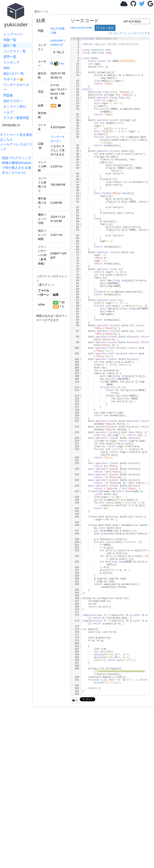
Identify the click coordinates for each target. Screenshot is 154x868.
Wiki (7, 68)
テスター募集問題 (16, 118)
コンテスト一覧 (15, 51)
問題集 (8, 95)
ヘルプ (8, 112)
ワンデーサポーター (16, 87)
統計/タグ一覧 (14, 74)
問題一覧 (10, 40)
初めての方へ (13, 101)
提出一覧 (10, 45)
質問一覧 (10, 57)
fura (59, 63)
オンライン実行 (15, 106)
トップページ (13, 34)
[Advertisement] (17, 235)
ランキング (11, 62)
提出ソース (41, 11)
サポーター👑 (13, 79)
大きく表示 (105, 28)
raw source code (81, 27)
